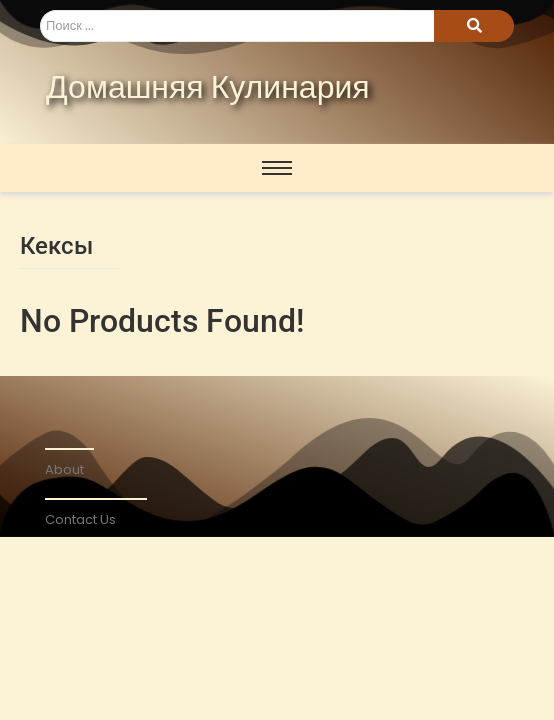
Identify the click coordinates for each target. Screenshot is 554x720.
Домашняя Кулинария (208, 89)
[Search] (237, 26)
